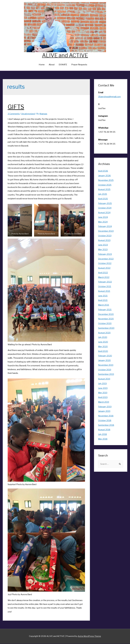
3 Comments (14, 114)
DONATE (63, 65)
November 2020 (106, 319)
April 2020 (103, 351)
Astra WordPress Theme (89, 636)
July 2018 (103, 435)
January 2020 (104, 361)
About (52, 65)
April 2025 (103, 199)
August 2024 (104, 213)
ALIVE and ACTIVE (65, 55)
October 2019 (105, 370)
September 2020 (106, 328)
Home (42, 65)
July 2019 (103, 384)
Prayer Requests (79, 65)
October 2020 (105, 324)
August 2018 (104, 430)
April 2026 (103, 171)
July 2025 (103, 194)
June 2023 (103, 245)
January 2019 (104, 411)
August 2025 (104, 190)
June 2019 (103, 388)
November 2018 (106, 416)
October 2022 (105, 264)
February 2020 (105, 356)
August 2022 (104, 268)
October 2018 (105, 421)
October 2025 (105, 185)
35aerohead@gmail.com (110, 97)
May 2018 (103, 439)
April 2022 (103, 273)
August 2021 (104, 291)
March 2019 (104, 402)
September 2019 (106, 374)
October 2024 (105, 208)
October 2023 (105, 236)
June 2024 (103, 217)
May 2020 (103, 347)
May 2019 (103, 393)
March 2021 (104, 305)
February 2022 (105, 282)
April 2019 (103, 398)
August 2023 (104, 241)
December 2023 (106, 231)
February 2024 (105, 227)
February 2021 (105, 310)
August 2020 (104, 333)
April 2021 (103, 301)
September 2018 (106, 425)
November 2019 (106, 365)
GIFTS (18, 107)
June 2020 (103, 342)
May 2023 (103, 250)
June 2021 (103, 296)
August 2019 (104, 379)
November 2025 (106, 181)
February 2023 (105, 254)
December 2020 (106, 315)
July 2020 (103, 338)
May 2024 (103, 222)
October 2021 (105, 287)
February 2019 (105, 407)
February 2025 (105, 204)
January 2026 (104, 176)
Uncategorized (28, 114)
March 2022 (104, 278)
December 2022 (106, 259)
